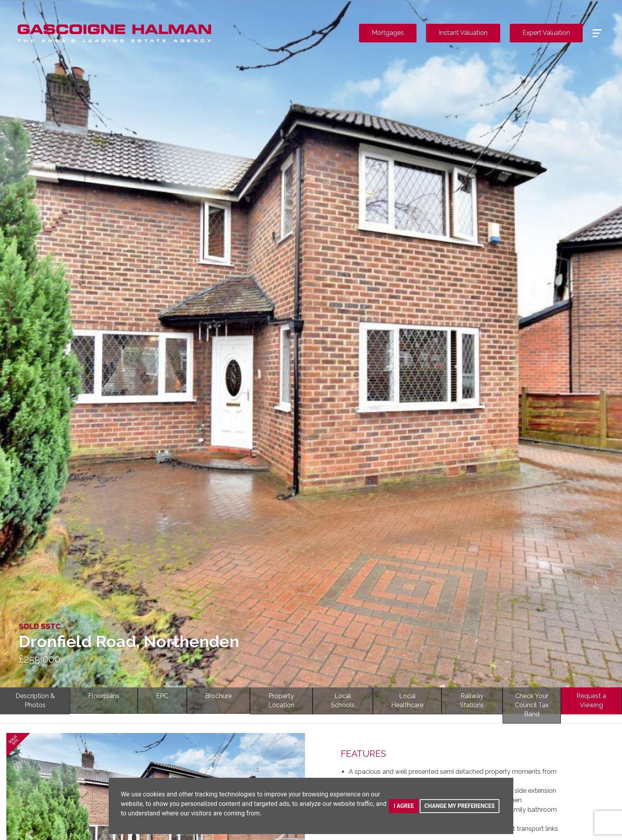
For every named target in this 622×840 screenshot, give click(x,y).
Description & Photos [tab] (35, 700)
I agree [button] (404, 806)
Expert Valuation (546, 33)
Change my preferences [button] (460, 806)
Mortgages (388, 33)
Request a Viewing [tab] (591, 700)
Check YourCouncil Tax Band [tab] (532, 705)
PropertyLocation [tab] (281, 700)
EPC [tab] (162, 696)
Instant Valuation (463, 33)
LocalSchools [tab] (343, 700)
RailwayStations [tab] (472, 700)
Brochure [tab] (218, 696)
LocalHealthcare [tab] (407, 700)
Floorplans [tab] (104, 696)
